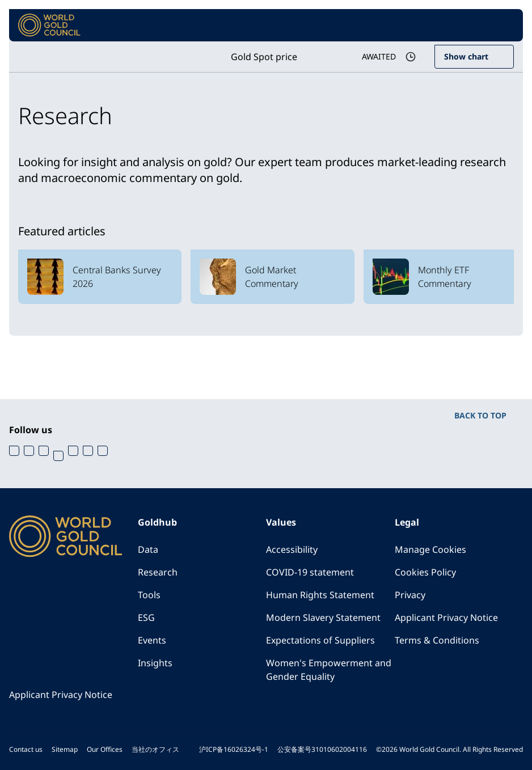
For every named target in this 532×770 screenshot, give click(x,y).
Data (148, 549)
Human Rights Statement (320, 595)
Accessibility (292, 549)
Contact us (26, 749)
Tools (149, 595)
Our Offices (105, 749)
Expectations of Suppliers (320, 640)
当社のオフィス (155, 749)
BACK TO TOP (480, 415)
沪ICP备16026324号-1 (234, 749)
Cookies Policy (425, 572)
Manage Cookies (430, 549)
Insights (155, 663)
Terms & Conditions (437, 640)
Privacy (410, 595)
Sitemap (65, 749)
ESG (146, 617)
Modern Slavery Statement (323, 617)
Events (152, 640)
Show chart (466, 56)
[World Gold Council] (49, 25)
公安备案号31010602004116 (322, 749)
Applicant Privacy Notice (446, 617)
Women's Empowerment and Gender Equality (329, 670)
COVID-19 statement (310, 572)
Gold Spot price (264, 57)
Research (158, 572)
